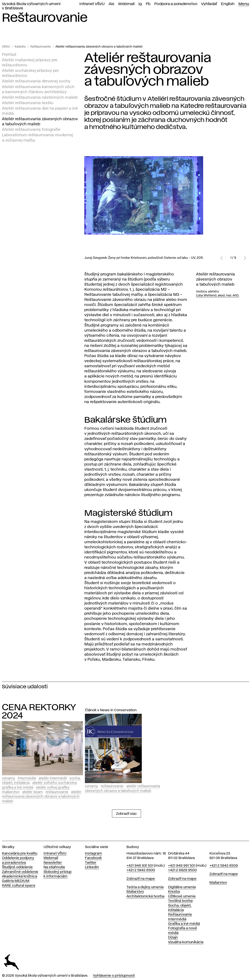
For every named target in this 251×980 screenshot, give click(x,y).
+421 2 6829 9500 (182, 870)
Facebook (93, 858)
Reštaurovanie (41, 47)
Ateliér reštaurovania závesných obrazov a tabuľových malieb (99, 47)
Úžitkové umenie (182, 896)
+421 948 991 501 (182, 866)
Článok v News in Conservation (111, 710)
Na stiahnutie (54, 867)
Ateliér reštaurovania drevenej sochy (36, 81)
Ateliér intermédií (53, 778)
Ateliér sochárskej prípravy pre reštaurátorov (30, 73)
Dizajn (173, 938)
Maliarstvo (11, 792)
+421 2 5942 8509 (224, 866)
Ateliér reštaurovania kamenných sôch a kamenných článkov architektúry (38, 89)
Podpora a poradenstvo (176, 4)
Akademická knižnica (20, 876)
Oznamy (9, 778)
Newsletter (53, 863)
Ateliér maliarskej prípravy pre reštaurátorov (30, 63)
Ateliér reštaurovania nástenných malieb (40, 97)
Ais (112, 4)
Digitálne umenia (182, 887)
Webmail (126, 4)
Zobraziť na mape (141, 879)
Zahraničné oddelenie (20, 872)
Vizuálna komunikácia (186, 942)
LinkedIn (92, 867)
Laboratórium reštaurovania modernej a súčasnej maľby (37, 138)
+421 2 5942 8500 (141, 870)
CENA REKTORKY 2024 (39, 712)
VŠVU (6, 47)
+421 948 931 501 (140, 866)
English (228, 4)
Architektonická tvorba (145, 896)
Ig (140, 4)
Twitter (91, 863)
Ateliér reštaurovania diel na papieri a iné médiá (40, 111)
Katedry (20, 47)
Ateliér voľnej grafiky (53, 788)
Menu (244, 4)
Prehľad (9, 55)
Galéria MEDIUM (16, 881)
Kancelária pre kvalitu (20, 854)
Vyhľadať (209, 4)
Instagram (93, 854)
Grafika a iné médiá (18, 788)
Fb (148, 4)
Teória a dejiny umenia (145, 887)
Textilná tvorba (180, 901)
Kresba (174, 892)
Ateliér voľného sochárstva (55, 783)
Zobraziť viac (126, 814)
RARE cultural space (19, 886)
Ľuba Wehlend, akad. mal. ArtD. (218, 296)
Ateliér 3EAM (32, 792)
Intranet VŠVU (92, 4)
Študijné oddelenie (17, 867)
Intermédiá (27, 778)
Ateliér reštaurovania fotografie (31, 130)
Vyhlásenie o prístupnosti (114, 976)
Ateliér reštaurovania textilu (28, 103)
